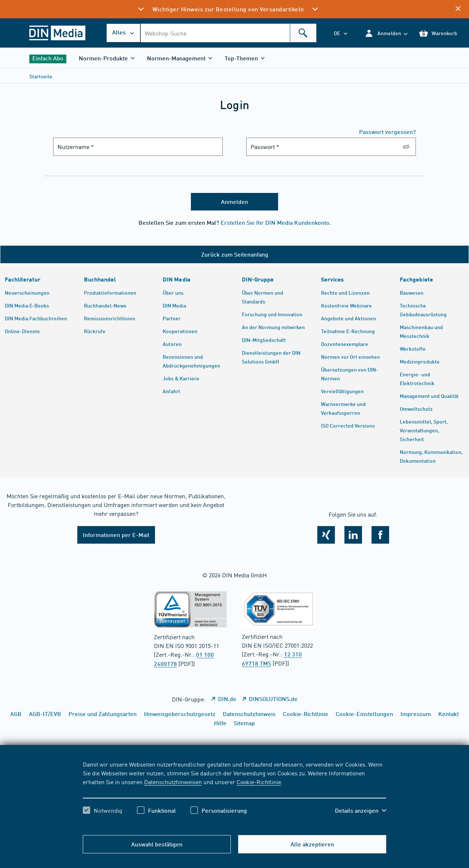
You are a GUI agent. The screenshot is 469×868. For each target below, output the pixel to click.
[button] (386, 33)
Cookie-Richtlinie (259, 782)
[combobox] (228, 33)
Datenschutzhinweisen (173, 782)
